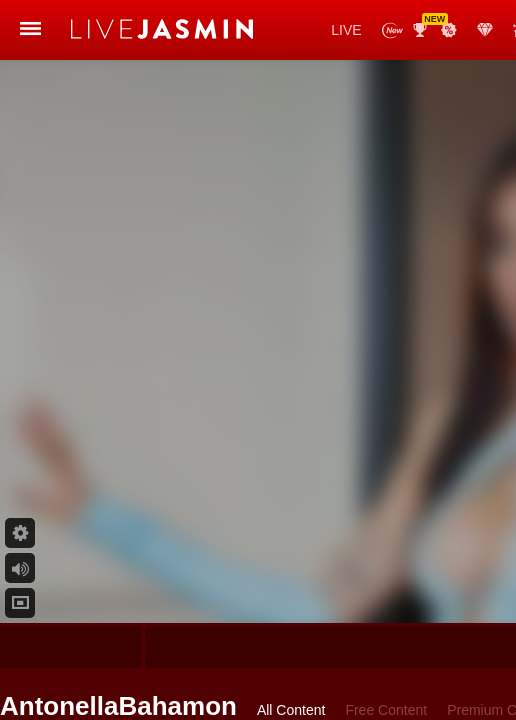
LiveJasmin (111, 30)
